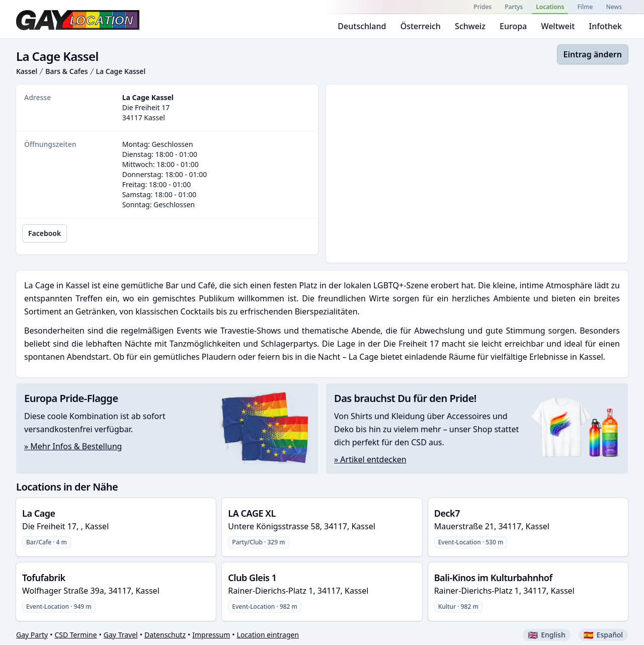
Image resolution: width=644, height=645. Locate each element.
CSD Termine (75, 635)
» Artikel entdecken (370, 459)
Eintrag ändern (593, 54)
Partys (514, 7)
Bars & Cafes (66, 71)
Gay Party (32, 635)
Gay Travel (121, 635)
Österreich (421, 26)
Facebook (45, 233)
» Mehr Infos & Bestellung (73, 446)
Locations (550, 7)
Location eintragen (268, 635)
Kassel (27, 71)
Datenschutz (165, 635)
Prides (482, 7)
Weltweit (558, 26)
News (614, 7)
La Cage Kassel (121, 71)
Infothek (606, 26)
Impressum (211, 635)
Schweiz (470, 26)
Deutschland (362, 26)
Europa (513, 26)
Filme (585, 7)
